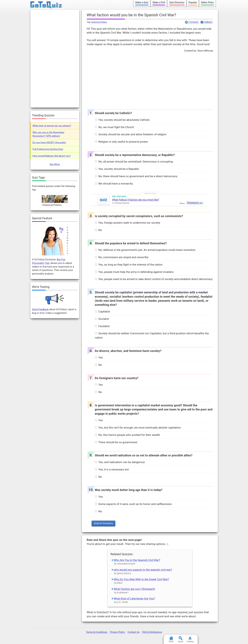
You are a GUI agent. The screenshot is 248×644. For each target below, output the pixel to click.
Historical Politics (99, 22)
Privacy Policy (117, 632)
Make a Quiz (142, 3)
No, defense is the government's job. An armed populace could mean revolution (145, 250)
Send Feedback (40, 309)
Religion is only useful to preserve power (121, 142)
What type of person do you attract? (52, 126)
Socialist (102, 319)
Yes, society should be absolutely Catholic (122, 120)
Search (181, 640)
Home (171, 640)
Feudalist (102, 326)
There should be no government (116, 442)
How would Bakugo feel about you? (52, 156)
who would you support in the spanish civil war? (143, 570)
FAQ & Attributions (152, 632)
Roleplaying (193, 203)
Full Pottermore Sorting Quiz (48, 149)
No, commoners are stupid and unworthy (122, 257)
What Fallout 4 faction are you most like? (136, 200)
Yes (99, 357)
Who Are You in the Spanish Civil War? (137, 560)
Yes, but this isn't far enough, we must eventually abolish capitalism (138, 428)
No (98, 230)
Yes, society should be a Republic (117, 169)
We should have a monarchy (114, 184)
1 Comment (193, 22)
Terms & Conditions (97, 632)
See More (55, 164)
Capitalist (102, 311)
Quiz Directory (177, 3)
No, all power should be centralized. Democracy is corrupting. (134, 162)
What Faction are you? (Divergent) (134, 589)
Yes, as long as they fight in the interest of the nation (129, 265)
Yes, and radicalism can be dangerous (120, 462)
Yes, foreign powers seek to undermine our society (128, 223)
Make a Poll (159, 3)
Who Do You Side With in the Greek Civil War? (141, 579)
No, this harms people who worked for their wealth (127, 435)
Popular (193, 3)
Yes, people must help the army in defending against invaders (134, 272)
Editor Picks (207, 3)
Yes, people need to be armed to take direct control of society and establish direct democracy (154, 279)
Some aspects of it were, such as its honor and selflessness (133, 504)
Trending (190, 640)
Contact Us (134, 632)
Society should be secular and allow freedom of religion (131, 134)
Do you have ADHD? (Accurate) (49, 142)
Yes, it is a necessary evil (112, 469)
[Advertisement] (150, 80)
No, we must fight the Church (114, 127)
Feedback (208, 22)
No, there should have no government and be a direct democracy (136, 176)
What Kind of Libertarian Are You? (134, 599)
